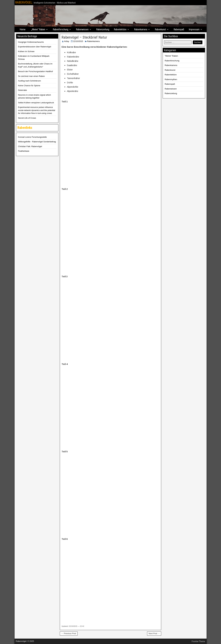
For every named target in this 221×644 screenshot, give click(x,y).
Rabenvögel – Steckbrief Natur (84, 37)
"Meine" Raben (171, 56)
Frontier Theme (198, 641)
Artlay (67, 41)
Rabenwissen (82, 29)
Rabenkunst (160, 29)
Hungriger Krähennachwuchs (31, 42)
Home (23, 29)
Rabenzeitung (103, 29)
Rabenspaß (179, 29)
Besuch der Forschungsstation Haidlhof (36, 71)
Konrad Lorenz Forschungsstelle (32, 137)
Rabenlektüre (120, 29)
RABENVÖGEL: (24, 2)
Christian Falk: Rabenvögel (30, 146)
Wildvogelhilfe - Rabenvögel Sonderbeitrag (37, 142)
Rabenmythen (171, 79)
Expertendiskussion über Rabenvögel (35, 47)
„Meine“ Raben (38, 29)
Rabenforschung (61, 29)
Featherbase (24, 151)
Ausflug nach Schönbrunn (30, 81)
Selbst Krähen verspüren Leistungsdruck (36, 103)
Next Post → (154, 633)
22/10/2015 (78, 41)
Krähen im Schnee (26, 51)
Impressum (194, 29)
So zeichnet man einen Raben (31, 76)
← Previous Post (69, 633)
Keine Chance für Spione (29, 86)
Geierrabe (23, 90)
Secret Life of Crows (27, 118)
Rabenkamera (141, 29)
